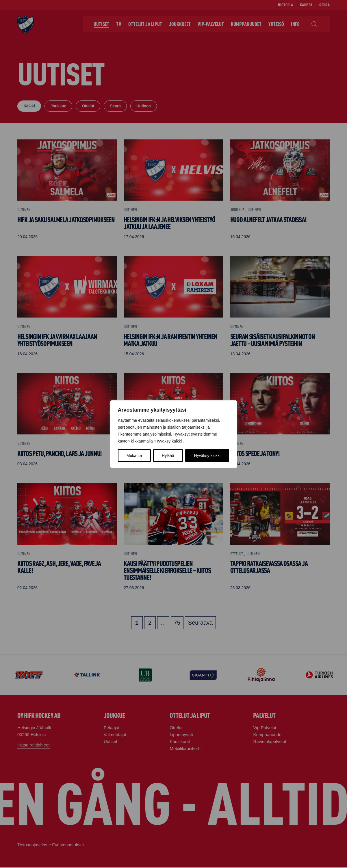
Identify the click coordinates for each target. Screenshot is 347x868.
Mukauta (134, 456)
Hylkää (168, 456)
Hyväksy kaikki (207, 456)
